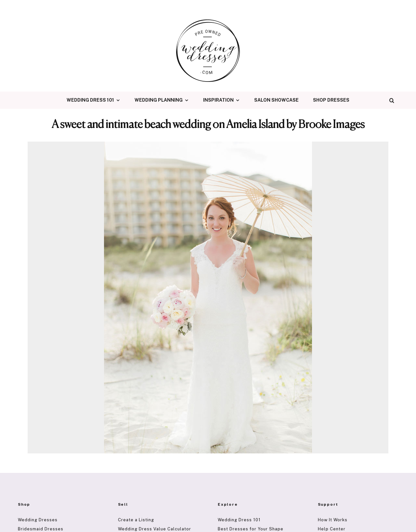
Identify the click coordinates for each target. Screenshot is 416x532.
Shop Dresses (331, 100)
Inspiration (218, 100)
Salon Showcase (276, 100)
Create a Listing (136, 520)
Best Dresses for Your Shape (251, 529)
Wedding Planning (159, 100)
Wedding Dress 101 (90, 100)
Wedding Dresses (38, 520)
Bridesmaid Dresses (41, 529)
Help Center (332, 529)
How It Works (333, 520)
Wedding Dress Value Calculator (155, 529)
